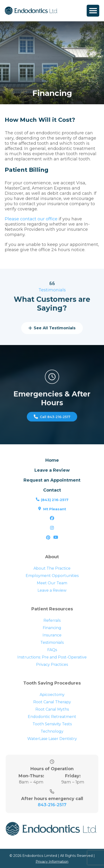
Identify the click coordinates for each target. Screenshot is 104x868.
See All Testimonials (52, 335)
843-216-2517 (52, 818)
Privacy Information (52, 864)
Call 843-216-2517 (52, 423)
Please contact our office (31, 221)
